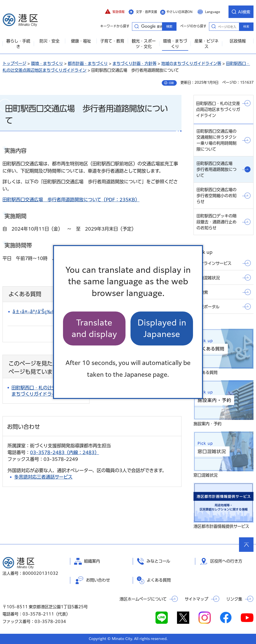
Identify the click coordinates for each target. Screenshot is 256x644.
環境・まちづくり (47, 63)
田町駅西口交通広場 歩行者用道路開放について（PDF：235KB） (71, 200)
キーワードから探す (136, 26)
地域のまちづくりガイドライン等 (191, 63)
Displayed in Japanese (162, 328)
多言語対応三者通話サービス (43, 477)
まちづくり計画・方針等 (134, 63)
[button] (115, 12)
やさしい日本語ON (179, 12)
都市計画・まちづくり (88, 63)
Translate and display (94, 328)
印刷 (171, 83)
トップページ (14, 63)
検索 (246, 26)
